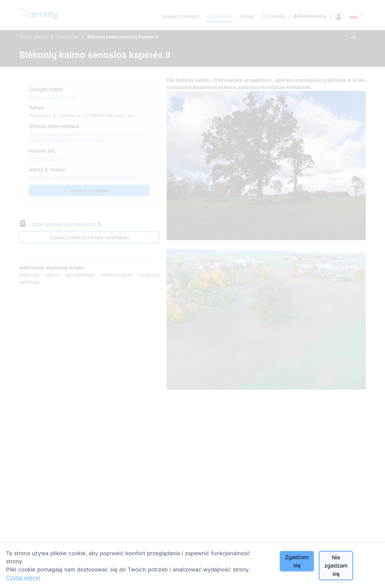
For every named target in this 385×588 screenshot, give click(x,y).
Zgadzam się (297, 561)
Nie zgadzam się (336, 566)
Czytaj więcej (23, 578)
